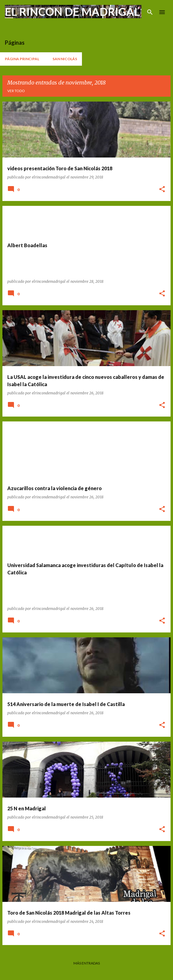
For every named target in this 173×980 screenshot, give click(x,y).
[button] (162, 190)
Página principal (22, 59)
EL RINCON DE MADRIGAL (72, 12)
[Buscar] (150, 12)
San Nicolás (65, 59)
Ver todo (16, 91)
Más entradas (87, 963)
